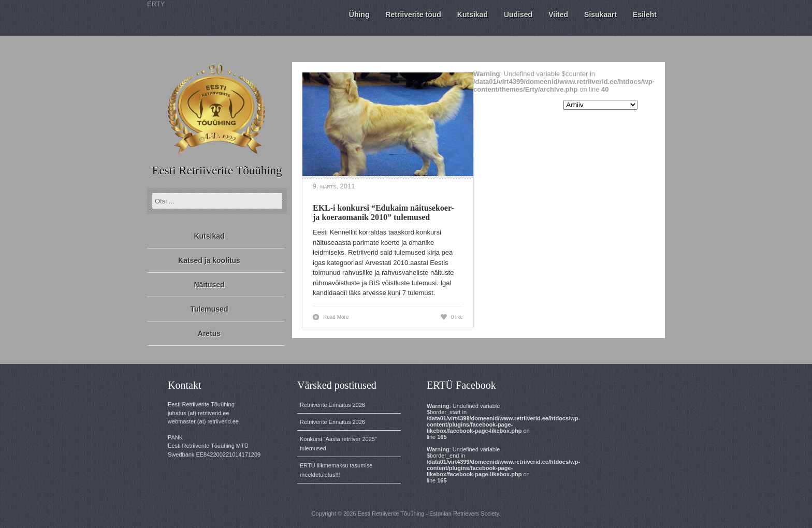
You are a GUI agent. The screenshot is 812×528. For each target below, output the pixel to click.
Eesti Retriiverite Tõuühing (217, 171)
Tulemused (209, 309)
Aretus (209, 333)
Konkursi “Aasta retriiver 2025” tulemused (338, 444)
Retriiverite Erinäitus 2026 (332, 405)
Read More (336, 317)
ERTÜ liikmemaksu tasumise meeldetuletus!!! (336, 470)
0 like (457, 317)
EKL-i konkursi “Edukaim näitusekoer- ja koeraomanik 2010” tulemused (383, 212)
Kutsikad (209, 236)
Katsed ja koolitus (209, 260)
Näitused (209, 285)
